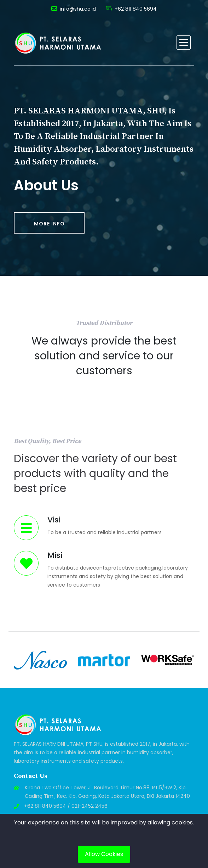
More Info (49, 224)
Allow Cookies (104, 854)
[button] (184, 43)
